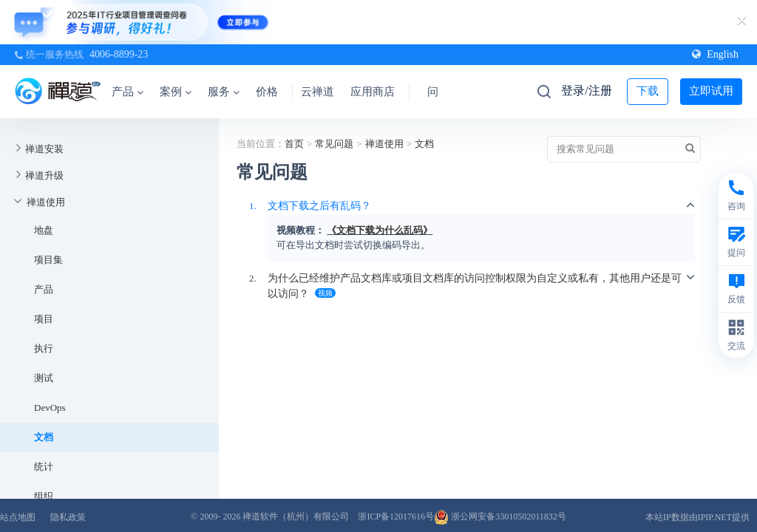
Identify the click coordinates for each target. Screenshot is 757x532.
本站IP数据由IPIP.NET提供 (697, 517)
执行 (44, 348)
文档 (44, 437)
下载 (648, 91)
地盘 (44, 230)
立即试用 (711, 91)
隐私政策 (68, 517)
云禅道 (318, 92)
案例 (176, 92)
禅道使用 (46, 202)
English (715, 54)
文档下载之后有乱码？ (319, 206)
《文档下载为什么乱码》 (380, 230)
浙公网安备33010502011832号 (500, 516)
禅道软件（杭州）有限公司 (296, 516)
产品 (128, 92)
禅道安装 (44, 149)
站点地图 (18, 517)
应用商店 (373, 92)
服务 (224, 92)
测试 (44, 378)
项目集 (48, 260)
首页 (294, 144)
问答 (438, 92)
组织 (44, 496)
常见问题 (334, 144)
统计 (44, 467)
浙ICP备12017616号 (396, 516)
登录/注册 (586, 91)
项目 (44, 319)
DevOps (50, 407)
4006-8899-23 (119, 54)
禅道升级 (44, 175)
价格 (267, 92)
